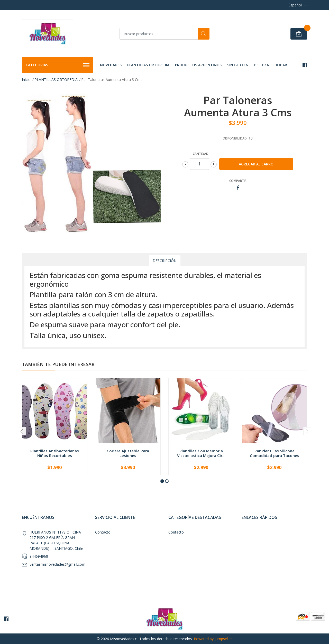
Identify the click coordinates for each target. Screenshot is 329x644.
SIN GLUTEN (238, 65)
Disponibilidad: (235, 138)
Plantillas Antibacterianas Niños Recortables (55, 453)
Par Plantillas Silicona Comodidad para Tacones (275, 453)
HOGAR (281, 65)
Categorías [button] (58, 65)
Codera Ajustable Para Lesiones (128, 453)
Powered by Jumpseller (213, 639)
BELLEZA (262, 65)
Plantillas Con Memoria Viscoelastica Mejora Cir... (201, 453)
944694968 (39, 556)
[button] (298, 5)
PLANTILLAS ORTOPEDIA (148, 65)
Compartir (238, 181)
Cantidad (201, 154)
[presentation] (22, 431)
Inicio (26, 80)
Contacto (103, 532)
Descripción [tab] (165, 261)
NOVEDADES (111, 65)
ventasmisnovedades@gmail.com (57, 564)
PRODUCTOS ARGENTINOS (198, 65)
